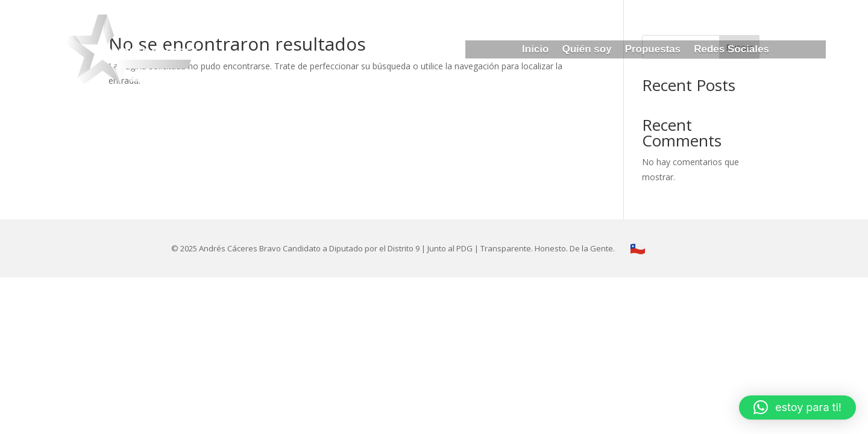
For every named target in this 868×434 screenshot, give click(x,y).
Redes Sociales (731, 50)
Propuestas (653, 50)
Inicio (535, 50)
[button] (797, 407)
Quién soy (587, 50)
